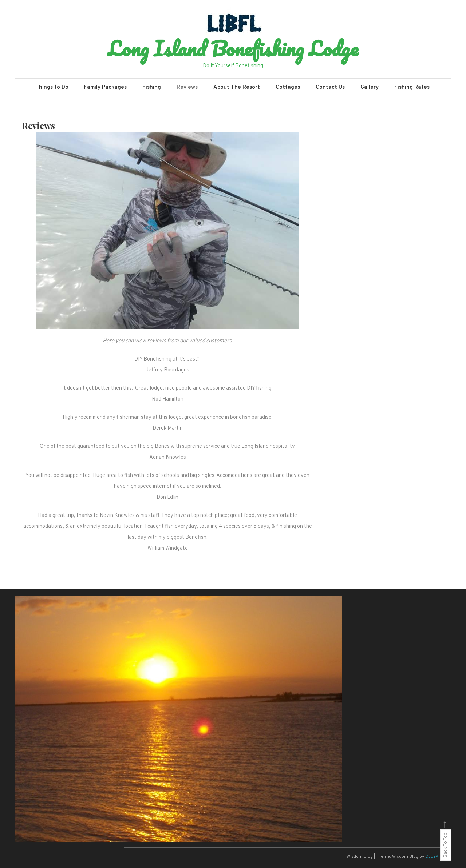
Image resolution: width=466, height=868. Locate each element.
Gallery (370, 87)
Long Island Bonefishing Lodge (233, 48)
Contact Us (330, 87)
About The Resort (237, 87)
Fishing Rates (412, 87)
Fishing (152, 87)
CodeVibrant (438, 857)
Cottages (288, 87)
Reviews (187, 87)
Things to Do (52, 87)
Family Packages (105, 87)
